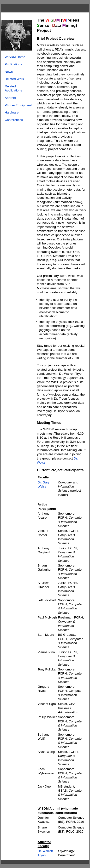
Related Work (15, 79)
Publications (13, 64)
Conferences (14, 120)
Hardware (12, 112)
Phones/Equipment (18, 105)
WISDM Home (15, 57)
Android (10, 98)
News (9, 72)
